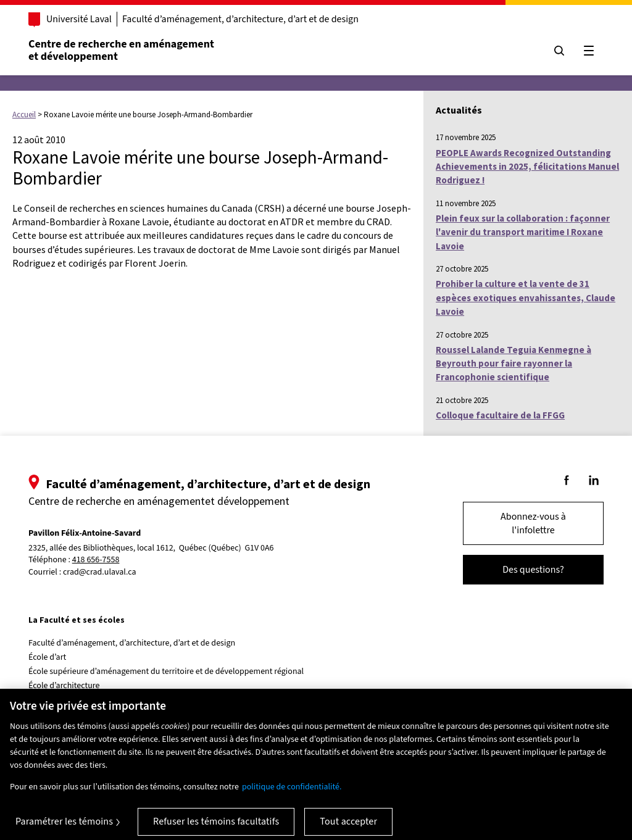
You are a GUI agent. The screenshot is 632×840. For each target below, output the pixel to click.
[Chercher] (559, 51)
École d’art (47, 657)
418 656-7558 (96, 560)
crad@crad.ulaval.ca (100, 572)
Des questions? (533, 570)
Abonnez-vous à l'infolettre (533, 523)
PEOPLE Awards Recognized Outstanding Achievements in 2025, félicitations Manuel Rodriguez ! (527, 167)
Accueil (24, 114)
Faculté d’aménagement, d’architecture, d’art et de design (240, 19)
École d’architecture (64, 686)
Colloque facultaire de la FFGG (500, 415)
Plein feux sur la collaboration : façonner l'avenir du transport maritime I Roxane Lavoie (523, 232)
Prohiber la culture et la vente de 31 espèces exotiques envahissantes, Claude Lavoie (526, 297)
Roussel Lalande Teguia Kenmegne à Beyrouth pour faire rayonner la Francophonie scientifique (513, 364)
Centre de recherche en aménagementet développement (121, 50)
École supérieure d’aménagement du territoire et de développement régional (166, 672)
